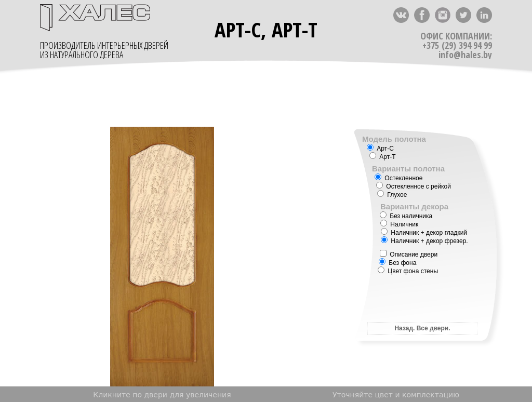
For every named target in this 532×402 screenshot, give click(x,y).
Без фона (397, 263)
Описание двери (409, 254)
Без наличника (406, 216)
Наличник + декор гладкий (424, 233)
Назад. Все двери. (422, 328)
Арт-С (380, 149)
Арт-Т (383, 157)
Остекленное (398, 178)
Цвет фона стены (408, 271)
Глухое (392, 195)
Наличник (399, 224)
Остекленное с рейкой (414, 186)
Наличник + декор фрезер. (424, 241)
